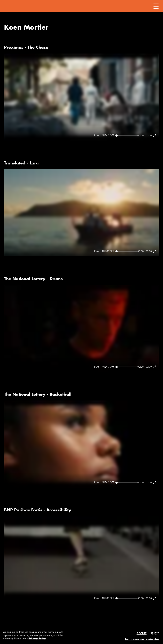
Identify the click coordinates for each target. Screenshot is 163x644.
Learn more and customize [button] (142, 639)
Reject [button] (155, 634)
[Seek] (126, 136)
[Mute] (108, 136)
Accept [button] (142, 634)
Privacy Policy (37, 639)
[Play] (97, 136)
